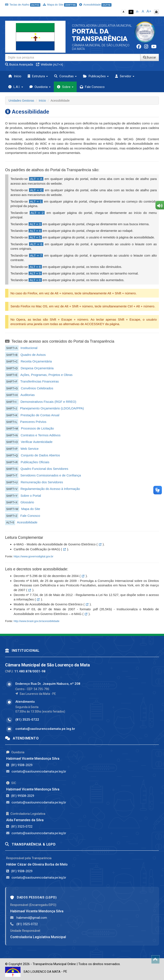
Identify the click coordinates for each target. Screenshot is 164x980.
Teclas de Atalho (23, 5)
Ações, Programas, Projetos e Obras (46, 375)
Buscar (150, 57)
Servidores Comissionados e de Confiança (51, 475)
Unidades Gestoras (21, 101)
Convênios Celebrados (37, 388)
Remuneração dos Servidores (42, 482)
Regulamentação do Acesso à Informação (50, 489)
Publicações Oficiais (35, 462)
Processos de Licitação (37, 428)
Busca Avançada (19, 64)
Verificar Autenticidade (37, 442)
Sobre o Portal (31, 496)
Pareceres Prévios (33, 422)
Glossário (27, 502)
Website (50, 64)
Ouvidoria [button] (40, 87)
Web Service (30, 449)
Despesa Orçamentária (37, 368)
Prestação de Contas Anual (40, 415)
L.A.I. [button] (16, 87)
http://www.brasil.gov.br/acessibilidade (37, 621)
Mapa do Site (60, 5)
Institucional (29, 348)
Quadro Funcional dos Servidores (44, 469)
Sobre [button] (65, 87)
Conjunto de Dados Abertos (40, 455)
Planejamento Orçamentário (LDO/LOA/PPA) (52, 408)
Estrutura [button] (38, 76)
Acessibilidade (95, 5)
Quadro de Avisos (33, 355)
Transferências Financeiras (40, 381)
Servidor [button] (125, 76)
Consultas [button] (65, 76)
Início (15, 76)
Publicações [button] (96, 76)
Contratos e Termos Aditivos (41, 435)
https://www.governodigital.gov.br (34, 556)
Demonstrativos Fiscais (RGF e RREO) (48, 402)
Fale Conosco (92, 87)
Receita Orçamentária (36, 361)
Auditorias (28, 395)
